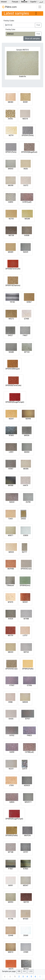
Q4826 (12, 802)
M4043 (11, 169)
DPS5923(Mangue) (13, 369)
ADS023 (27, 785)
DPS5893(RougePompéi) (15, 402)
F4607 (25, 335)
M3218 (25, 119)
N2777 (24, 552)
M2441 (25, 602)
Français (15, 2)
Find (38, 25)
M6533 (11, 652)
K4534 (11, 619)
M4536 (27, 435)
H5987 (11, 469)
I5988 (10, 702)
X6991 (11, 885)
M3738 (11, 235)
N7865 (26, 869)
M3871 (11, 535)
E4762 (12, 735)
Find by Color (10, 29)
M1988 (26, 619)
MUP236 (27, 835)
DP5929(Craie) (26, 569)
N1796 (11, 919)
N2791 (11, 135)
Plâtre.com (9, 7)
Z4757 (26, 852)
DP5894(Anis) (25, 585)
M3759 (11, 635)
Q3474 (25, 769)
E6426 (11, 719)
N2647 (11, 419)
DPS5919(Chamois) (13, 285)
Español (33, 2)
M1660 (26, 919)
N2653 (12, 502)
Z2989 (26, 952)
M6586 (26, 469)
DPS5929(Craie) (12, 669)
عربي (41, 2)
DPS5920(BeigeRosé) (29, 152)
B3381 (25, 102)
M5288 (27, 219)
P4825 (29, 735)
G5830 (26, 535)
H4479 (25, 485)
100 (19, 971)
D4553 (23, 519)
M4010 (11, 952)
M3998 (28, 419)
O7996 (29, 685)
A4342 (10, 119)
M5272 (11, 319)
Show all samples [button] (32, 38)
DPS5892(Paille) (12, 835)
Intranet (4, 2)
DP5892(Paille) (28, 669)
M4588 (11, 485)
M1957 (26, 969)
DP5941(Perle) (11, 152)
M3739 (26, 902)
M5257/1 (28, 802)
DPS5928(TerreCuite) (13, 385)
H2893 (11, 202)
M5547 (26, 885)
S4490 (12, 752)
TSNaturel (10, 585)
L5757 (25, 635)
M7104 (27, 352)
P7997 (12, 685)
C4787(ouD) (27, 202)
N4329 (26, 252)
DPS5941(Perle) (28, 135)
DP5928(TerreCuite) (13, 269)
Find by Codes (9, 21)
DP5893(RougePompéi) (14, 819)
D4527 (10, 335)
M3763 (26, 652)
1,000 (30, 971)
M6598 (11, 185)
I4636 (26, 169)
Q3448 (11, 935)
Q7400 (26, 319)
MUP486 (11, 569)
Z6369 (26, 935)
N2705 (11, 219)
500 (24, 971)
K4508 (27, 235)
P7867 (11, 869)
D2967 (29, 302)
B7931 (28, 719)
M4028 (25, 702)
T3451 (11, 519)
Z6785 (28, 502)
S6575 (11, 969)
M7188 (11, 852)
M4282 (27, 452)
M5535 (11, 552)
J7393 (11, 785)
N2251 (11, 769)
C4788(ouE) (29, 752)
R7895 (11, 435)
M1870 (11, 602)
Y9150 (12, 302)
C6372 (26, 185)
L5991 (11, 452)
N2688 (11, 352)
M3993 (11, 902)
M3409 (11, 252)
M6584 (11, 102)
